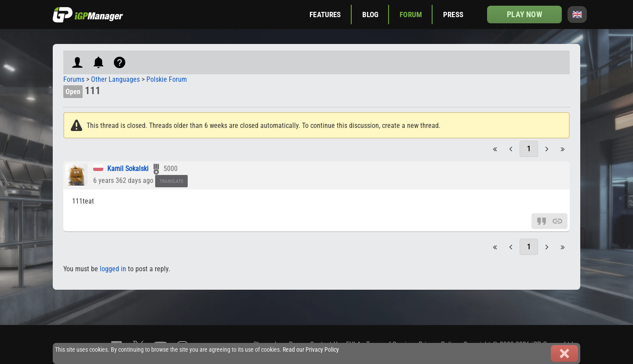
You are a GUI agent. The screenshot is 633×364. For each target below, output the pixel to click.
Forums (74, 79)
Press (453, 15)
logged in (113, 269)
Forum (411, 15)
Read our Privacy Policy (311, 350)
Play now (524, 14)
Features (325, 15)
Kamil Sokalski (128, 169)
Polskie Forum (167, 79)
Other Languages (115, 79)
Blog (371, 15)
